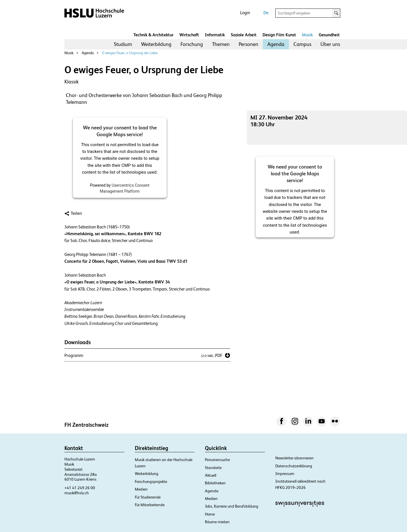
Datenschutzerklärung (294, 466)
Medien (141, 489)
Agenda (276, 44)
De (266, 13)
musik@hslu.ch (77, 493)
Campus (302, 44)
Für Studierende (148, 497)
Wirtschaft (189, 35)
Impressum (285, 474)
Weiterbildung (156, 44)
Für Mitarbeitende (150, 505)
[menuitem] (123, 44)
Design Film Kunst (279, 35)
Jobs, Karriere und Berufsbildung (232, 506)
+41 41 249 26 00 (80, 488)
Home (210, 514)
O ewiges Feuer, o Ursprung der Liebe (130, 53)
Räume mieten (217, 522)
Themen (221, 44)
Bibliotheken (215, 483)
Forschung (192, 44)
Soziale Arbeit (244, 35)
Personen (248, 44)
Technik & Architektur (153, 35)
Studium (123, 44)
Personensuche (217, 460)
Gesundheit (329, 35)
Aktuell (211, 475)
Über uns (330, 44)
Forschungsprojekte (151, 481)
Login (245, 13)
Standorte (213, 468)
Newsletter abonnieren (294, 458)
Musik (307, 35)
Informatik (215, 35)
